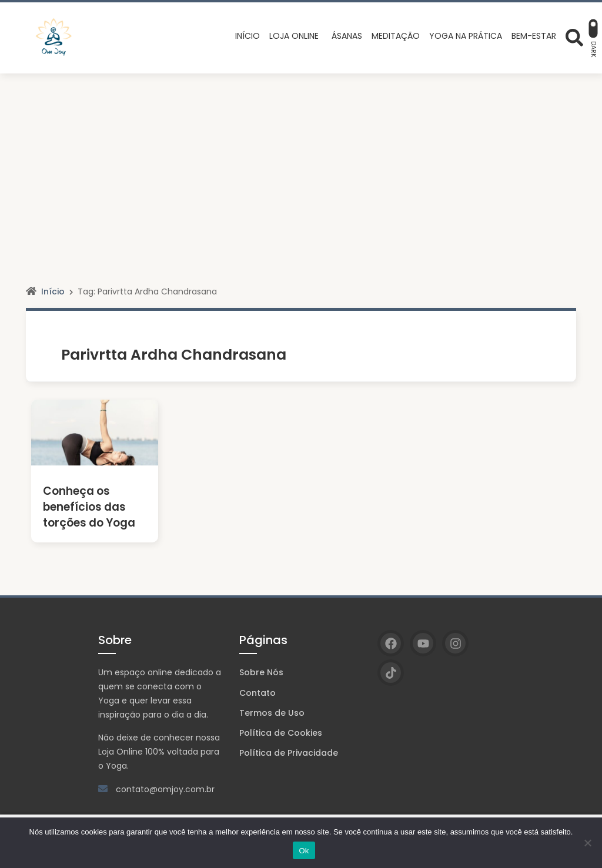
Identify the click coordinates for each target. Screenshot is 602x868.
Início (53, 291)
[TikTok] (391, 673)
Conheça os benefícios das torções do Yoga (88, 507)
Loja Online (121, 752)
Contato (257, 693)
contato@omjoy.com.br (165, 789)
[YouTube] (423, 643)
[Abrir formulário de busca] (574, 36)
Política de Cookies (281, 733)
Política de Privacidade (289, 753)
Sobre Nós (261, 672)
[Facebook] (391, 643)
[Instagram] (455, 643)
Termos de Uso (272, 713)
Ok (304, 851)
